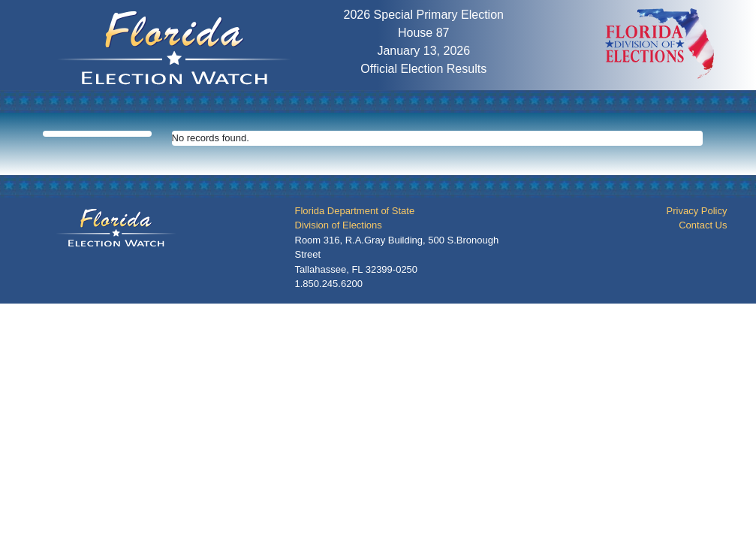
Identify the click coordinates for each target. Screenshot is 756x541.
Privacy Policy (697, 211)
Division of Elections (339, 225)
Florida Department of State (355, 211)
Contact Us (703, 225)
